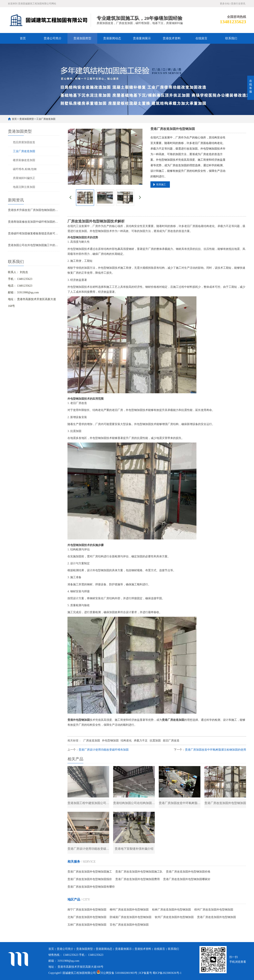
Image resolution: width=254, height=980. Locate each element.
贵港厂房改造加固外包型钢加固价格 (188, 872)
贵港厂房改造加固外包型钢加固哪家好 (187, 880)
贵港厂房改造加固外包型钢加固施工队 (139, 872)
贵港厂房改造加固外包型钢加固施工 (90, 872)
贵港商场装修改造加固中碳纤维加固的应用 (34, 222)
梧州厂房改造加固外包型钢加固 (214, 910)
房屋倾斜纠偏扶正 (24, 178)
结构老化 (126, 741)
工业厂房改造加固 (46, 119)
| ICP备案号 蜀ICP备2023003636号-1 (160, 973)
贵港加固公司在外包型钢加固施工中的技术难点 (34, 245)
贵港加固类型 (82, 38)
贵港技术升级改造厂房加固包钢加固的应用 (34, 210)
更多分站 (225, 4)
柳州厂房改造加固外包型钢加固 (129, 910)
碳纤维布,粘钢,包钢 (25, 169)
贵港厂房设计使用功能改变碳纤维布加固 (104, 750)
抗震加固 (155, 741)
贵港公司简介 (53, 38)
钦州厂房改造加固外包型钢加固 (174, 918)
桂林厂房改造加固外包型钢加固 (171, 910)
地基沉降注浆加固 (24, 187)
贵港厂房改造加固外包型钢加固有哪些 (91, 887)
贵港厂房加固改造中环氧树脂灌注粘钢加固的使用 (216, 750)
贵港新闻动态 (112, 38)
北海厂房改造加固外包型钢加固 (87, 918)
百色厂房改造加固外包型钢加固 (129, 925)
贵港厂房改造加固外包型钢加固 (216, 918)
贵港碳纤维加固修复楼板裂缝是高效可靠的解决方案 (34, 233)
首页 (23, 38)
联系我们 (231, 38)
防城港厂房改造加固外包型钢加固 (131, 918)
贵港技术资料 (172, 38)
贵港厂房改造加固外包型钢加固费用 (138, 880)
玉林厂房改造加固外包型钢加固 (87, 925)
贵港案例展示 (142, 38)
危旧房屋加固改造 (24, 142)
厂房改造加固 (92, 741)
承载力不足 (141, 741)
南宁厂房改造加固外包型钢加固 (87, 910)
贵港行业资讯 (238, 4)
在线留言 (201, 38)
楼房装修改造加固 (24, 160)
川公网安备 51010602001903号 (117, 973)
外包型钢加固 (110, 741)
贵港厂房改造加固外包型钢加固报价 (90, 880)
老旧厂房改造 (171, 741)
